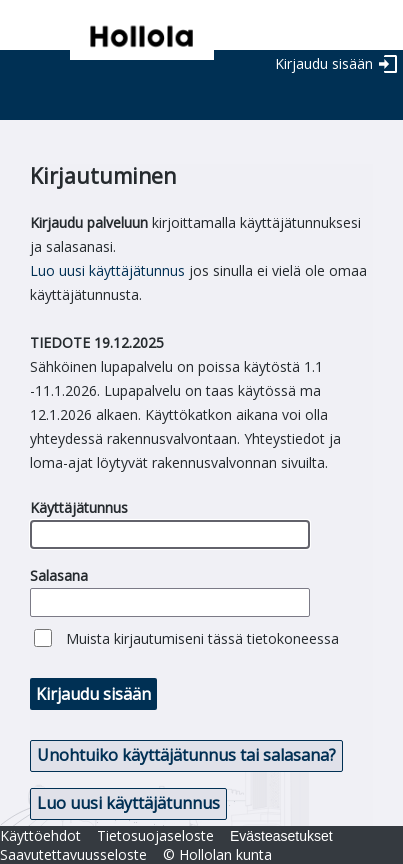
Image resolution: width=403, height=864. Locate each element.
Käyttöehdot (40, 835)
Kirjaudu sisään (324, 63)
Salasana (59, 575)
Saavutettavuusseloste (73, 854)
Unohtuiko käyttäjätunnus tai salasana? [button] (186, 755)
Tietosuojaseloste (155, 835)
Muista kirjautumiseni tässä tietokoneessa (202, 638)
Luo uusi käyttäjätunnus (107, 270)
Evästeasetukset (281, 836)
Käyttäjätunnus (79, 507)
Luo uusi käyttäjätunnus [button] (128, 803)
